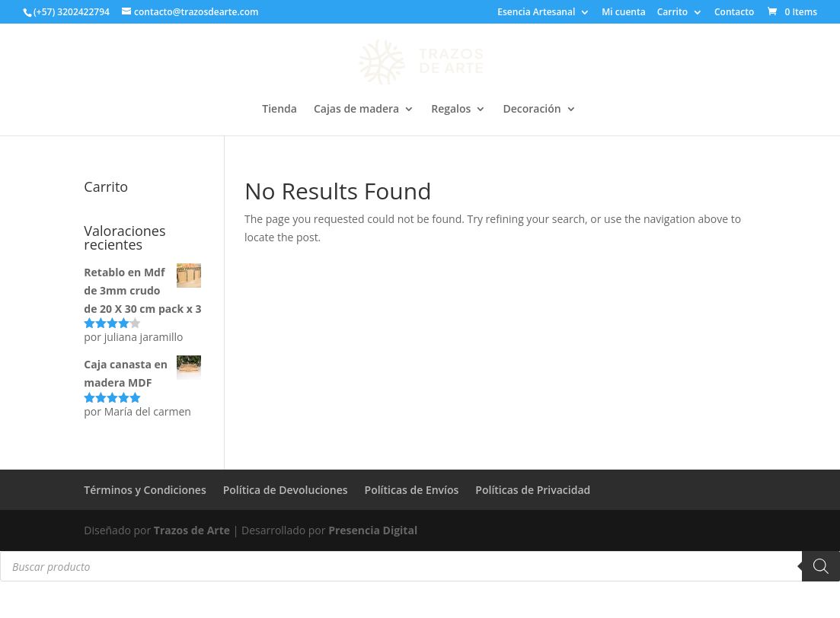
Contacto (734, 13)
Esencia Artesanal (536, 13)
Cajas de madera (356, 110)
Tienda (279, 110)
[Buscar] (821, 566)
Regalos (451, 110)
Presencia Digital (373, 530)
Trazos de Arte (192, 530)
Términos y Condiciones (145, 490)
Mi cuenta (623, 13)
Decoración (532, 110)
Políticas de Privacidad (533, 490)
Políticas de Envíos (412, 490)
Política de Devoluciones (286, 490)
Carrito (672, 13)
